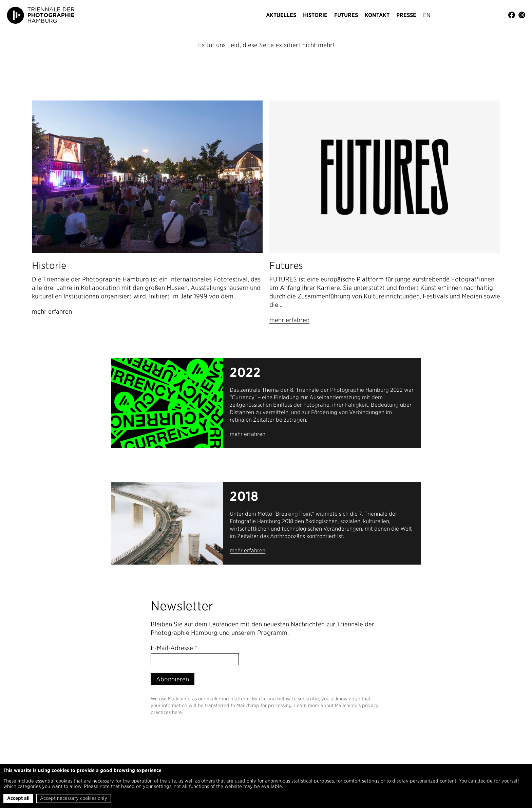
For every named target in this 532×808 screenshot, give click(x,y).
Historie (315, 15)
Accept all (18, 798)
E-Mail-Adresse (174, 648)
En (427, 15)
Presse (406, 15)
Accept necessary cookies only (74, 798)
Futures (346, 15)
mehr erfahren (52, 311)
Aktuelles (281, 15)
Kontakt (377, 15)
